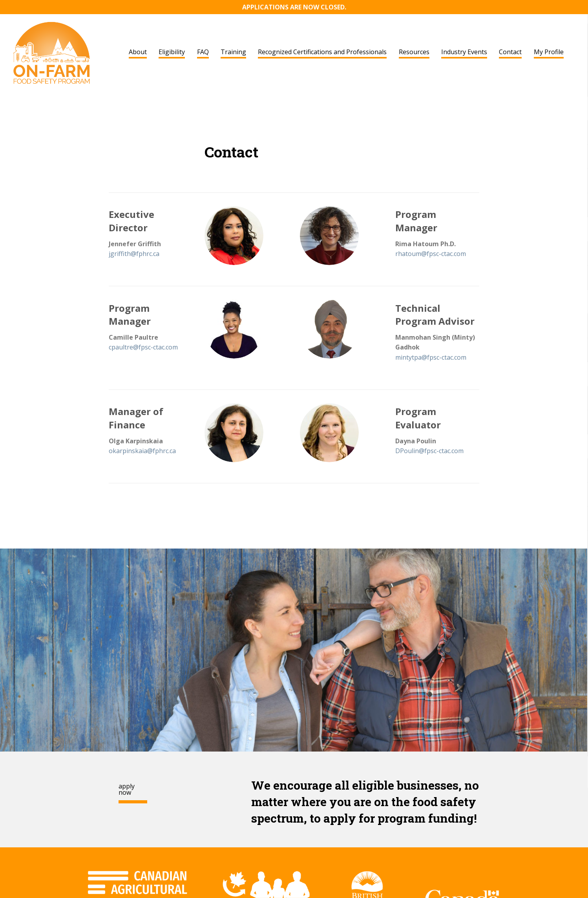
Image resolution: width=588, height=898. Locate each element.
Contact (510, 52)
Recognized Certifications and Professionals (322, 52)
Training (233, 52)
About (138, 52)
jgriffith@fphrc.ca (134, 254)
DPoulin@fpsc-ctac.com (429, 451)
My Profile (549, 52)
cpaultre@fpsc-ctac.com (143, 347)
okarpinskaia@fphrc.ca (142, 451)
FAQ (203, 52)
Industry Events (464, 52)
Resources (414, 52)
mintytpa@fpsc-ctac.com (431, 357)
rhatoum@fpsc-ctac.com (431, 254)
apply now (127, 789)
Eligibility (172, 52)
